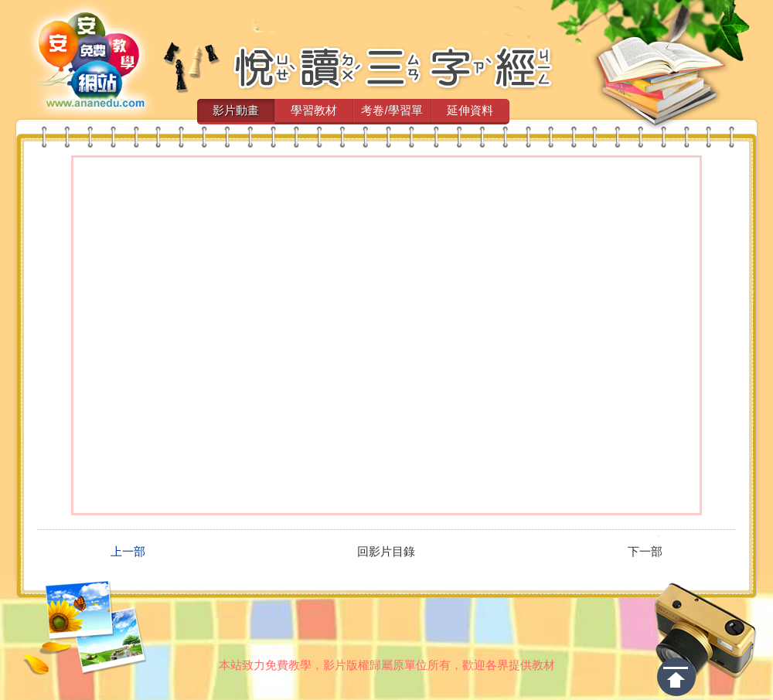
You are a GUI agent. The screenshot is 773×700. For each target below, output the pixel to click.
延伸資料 (470, 110)
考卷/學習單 (392, 110)
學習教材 (314, 110)
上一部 (128, 552)
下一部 (645, 552)
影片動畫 (236, 110)
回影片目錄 (386, 552)
